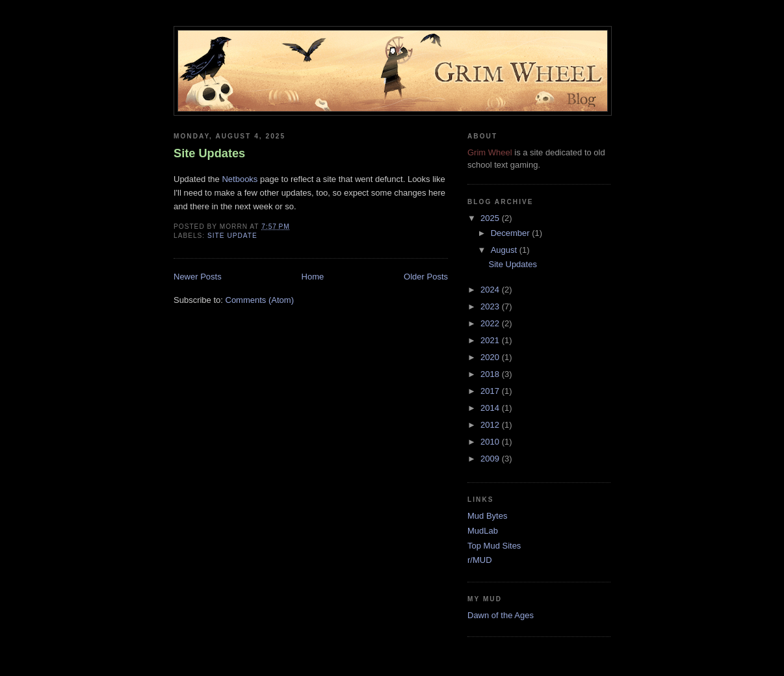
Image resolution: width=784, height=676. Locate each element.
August (505, 250)
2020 (491, 357)
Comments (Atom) (260, 300)
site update (232, 236)
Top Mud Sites (494, 546)
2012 (491, 425)
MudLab (483, 531)
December (512, 233)
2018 (491, 374)
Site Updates (209, 153)
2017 (491, 391)
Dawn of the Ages (501, 615)
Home (313, 277)
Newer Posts (198, 277)
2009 (491, 459)
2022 (491, 323)
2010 (491, 442)
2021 (491, 340)
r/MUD (480, 560)
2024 (491, 290)
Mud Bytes (487, 516)
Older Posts (426, 277)
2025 (491, 218)
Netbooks (240, 179)
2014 (491, 408)
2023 (491, 306)
